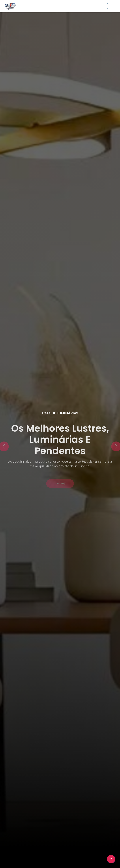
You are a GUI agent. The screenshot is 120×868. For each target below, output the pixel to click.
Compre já (60, 486)
